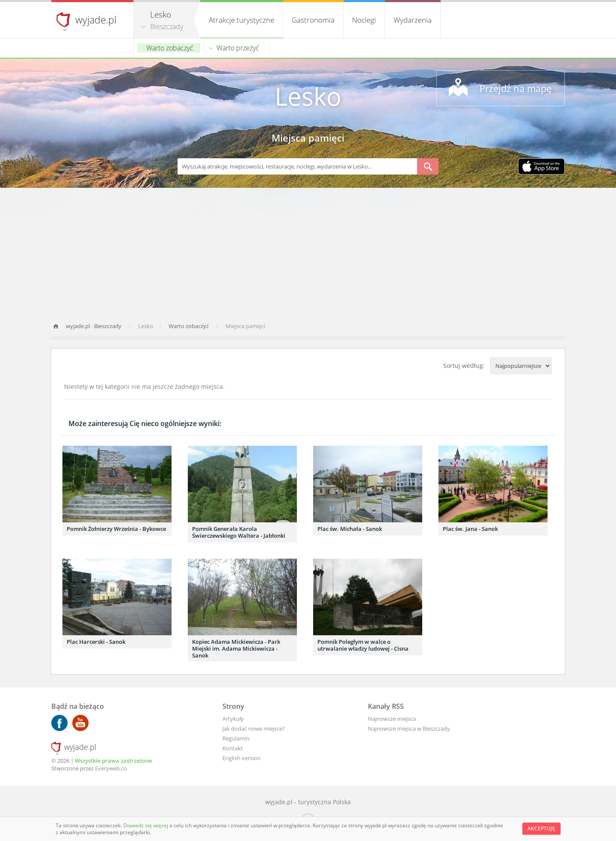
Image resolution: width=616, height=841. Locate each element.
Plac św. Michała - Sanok (350, 529)
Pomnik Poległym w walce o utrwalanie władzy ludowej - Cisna (363, 645)
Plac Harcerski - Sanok (96, 642)
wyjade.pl (96, 20)
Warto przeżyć (238, 48)
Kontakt (233, 748)
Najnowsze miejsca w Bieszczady (409, 728)
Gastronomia (313, 20)
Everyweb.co (111, 768)
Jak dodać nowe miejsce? (254, 728)
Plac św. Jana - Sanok (470, 529)
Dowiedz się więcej (146, 825)
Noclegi (364, 20)
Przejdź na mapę (515, 88)
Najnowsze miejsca (392, 719)
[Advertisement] (308, 252)
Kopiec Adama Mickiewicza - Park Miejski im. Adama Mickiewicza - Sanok (236, 649)
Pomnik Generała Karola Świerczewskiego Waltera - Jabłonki (239, 532)
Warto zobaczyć (170, 48)
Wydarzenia (413, 20)
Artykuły (233, 719)
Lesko (308, 96)
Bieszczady (167, 27)
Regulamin (236, 738)
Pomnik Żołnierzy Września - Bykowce (116, 529)
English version (241, 758)
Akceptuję (541, 828)
